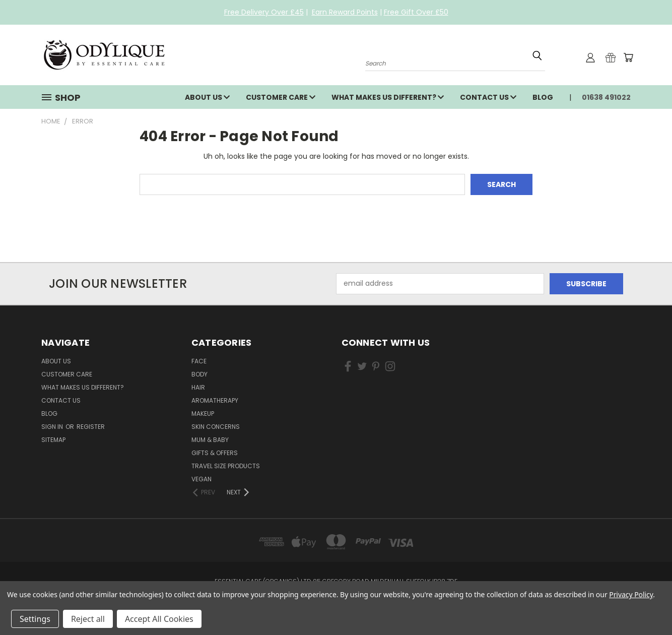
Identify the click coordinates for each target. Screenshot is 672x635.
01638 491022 (606, 97)
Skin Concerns (216, 427)
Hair (198, 387)
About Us (207, 97)
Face (199, 361)
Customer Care (281, 97)
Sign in (53, 427)
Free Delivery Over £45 (264, 12)
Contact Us (488, 97)
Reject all (88, 619)
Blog (543, 97)
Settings (35, 619)
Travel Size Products (226, 466)
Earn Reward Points (345, 12)
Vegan (201, 479)
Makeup (203, 414)
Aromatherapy (215, 400)
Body (199, 374)
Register (91, 427)
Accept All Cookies (159, 619)
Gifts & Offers (215, 453)
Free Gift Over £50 (416, 12)
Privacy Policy (631, 594)
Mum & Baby (210, 440)
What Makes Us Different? (388, 97)
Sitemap (53, 440)
